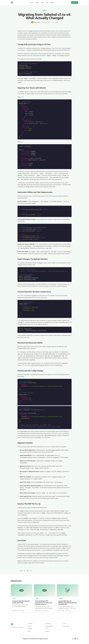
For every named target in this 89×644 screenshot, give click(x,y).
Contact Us (75, 3)
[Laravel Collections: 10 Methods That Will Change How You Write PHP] (68, 590)
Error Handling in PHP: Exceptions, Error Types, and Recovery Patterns (44, 603)
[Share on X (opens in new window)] (25, 571)
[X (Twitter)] (73, 639)
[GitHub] (78, 639)
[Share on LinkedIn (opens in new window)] (28, 571)
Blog (47, 3)
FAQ (47, 629)
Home (32, 3)
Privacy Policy (66, 626)
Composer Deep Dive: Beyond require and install (21, 602)
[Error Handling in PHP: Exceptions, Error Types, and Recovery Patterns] (45, 590)
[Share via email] (31, 571)
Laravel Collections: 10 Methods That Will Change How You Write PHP (68, 603)
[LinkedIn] (75, 639)
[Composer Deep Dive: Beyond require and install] (21, 590)
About (43, 3)
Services (37, 3)
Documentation (49, 626)
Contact (52, 3)
